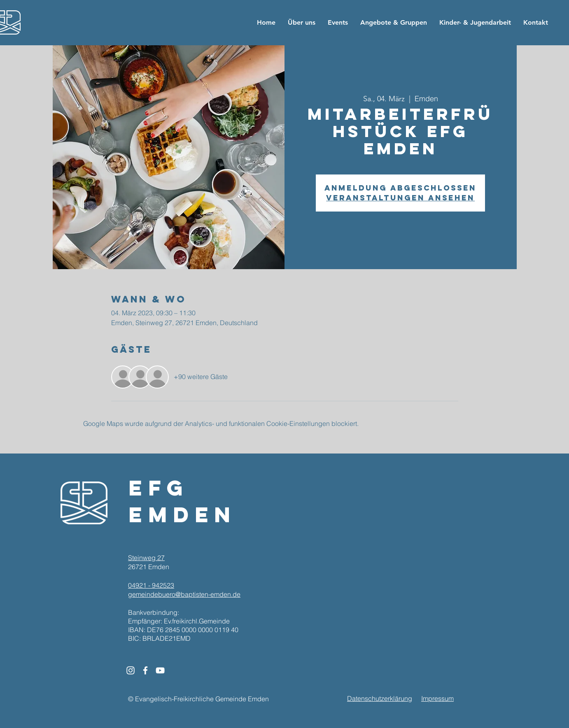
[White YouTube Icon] (160, 670)
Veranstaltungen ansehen (400, 198)
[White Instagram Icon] (131, 670)
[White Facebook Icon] (145, 670)
